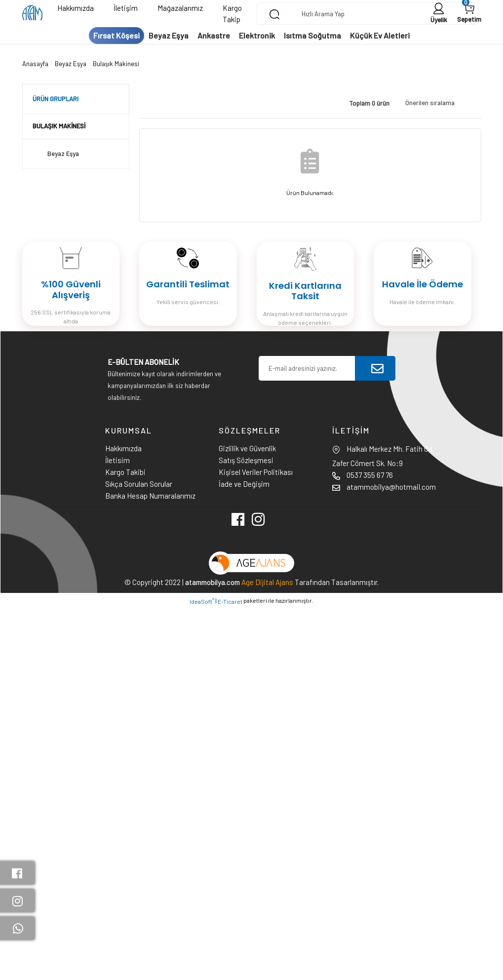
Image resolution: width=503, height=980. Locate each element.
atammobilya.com (213, 582)
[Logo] (32, 14)
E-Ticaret (230, 601)
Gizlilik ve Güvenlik (247, 448)
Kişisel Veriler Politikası (256, 472)
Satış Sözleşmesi (246, 460)
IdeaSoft (202, 601)
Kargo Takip (232, 14)
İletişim (126, 8)
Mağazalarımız (180, 8)
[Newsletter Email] (307, 368)
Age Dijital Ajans (267, 582)
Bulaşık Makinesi (116, 64)
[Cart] (469, 14)
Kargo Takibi (125, 472)
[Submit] (377, 368)
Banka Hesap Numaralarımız (150, 496)
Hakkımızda (76, 8)
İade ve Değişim (244, 484)
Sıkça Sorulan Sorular (139, 484)
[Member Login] (439, 14)
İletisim (117, 460)
